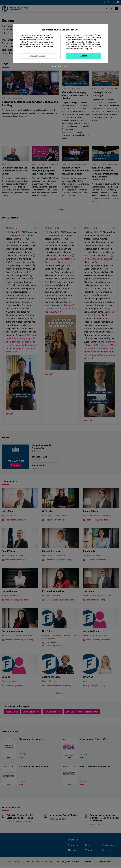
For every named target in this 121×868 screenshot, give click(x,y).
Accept (84, 56)
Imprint (66, 66)
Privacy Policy (57, 66)
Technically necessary (37, 56)
